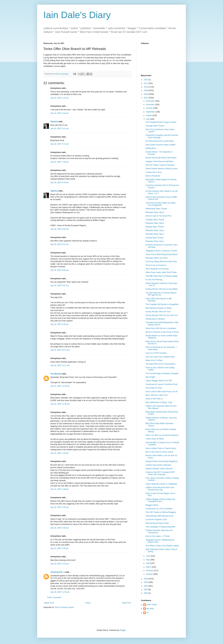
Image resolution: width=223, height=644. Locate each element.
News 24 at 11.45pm (154, 360)
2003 (146, 590)
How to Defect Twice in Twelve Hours (161, 448)
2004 (146, 586)
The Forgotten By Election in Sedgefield (162, 304)
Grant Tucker (152, 605)
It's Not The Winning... (155, 280)
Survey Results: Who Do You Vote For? (162, 315)
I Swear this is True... (154, 172)
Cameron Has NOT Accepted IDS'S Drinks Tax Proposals (160, 473)
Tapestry (54, 122)
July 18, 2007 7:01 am (59, 144)
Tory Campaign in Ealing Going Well (160, 527)
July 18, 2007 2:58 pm (59, 548)
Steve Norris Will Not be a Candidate (161, 328)
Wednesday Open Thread (156, 209)
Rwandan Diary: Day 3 (155, 230)
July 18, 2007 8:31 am (59, 244)
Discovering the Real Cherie (157, 523)
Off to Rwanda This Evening (157, 269)
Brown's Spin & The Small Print (158, 216)
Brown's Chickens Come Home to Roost (162, 332)
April (148, 563)
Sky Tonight (150, 377)
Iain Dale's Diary (77, 15)
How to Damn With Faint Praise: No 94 (162, 392)
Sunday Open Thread (154, 238)
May (148, 560)
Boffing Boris (151, 148)
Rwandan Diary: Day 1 (155, 241)
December (151, 101)
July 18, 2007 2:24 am (59, 113)
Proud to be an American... (157, 265)
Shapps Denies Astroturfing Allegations (162, 461)
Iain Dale (150, 609)
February (150, 571)
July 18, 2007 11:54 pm (60, 592)
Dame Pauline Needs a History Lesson (162, 169)
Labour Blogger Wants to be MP (159, 381)
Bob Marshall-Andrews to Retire (159, 308)
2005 (146, 582)
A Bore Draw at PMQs (155, 439)
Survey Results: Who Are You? (158, 312)
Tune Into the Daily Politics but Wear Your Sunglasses (161, 204)
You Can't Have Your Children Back (160, 357)
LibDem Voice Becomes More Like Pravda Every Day (160, 489)
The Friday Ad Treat (154, 388)
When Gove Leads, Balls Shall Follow (161, 272)
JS (147, 613)
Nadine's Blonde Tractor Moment (159, 469)
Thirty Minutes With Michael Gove (159, 516)
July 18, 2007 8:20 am (59, 229)
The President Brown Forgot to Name (161, 122)
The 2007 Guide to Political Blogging (161, 512)
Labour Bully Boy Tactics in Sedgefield (161, 484)
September (151, 112)
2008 (146, 94)
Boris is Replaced (153, 176)
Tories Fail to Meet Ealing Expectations (162, 254)
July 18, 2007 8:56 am (59, 270)
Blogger (123, 630)
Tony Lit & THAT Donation (156, 353)
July (148, 119)
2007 (146, 98)
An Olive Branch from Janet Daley (160, 141)
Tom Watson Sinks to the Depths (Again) (162, 546)
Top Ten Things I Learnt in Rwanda (160, 165)
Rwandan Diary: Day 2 (155, 234)
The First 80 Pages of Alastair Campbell (162, 374)
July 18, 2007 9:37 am (59, 286)
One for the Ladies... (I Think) (158, 536)
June (148, 556)
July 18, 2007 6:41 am (59, 129)
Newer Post (49, 603)
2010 (146, 87)
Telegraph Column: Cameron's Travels (161, 251)
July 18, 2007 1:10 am (59, 98)
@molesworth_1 (57, 572)
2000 (146, 593)
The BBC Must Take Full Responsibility (162, 276)
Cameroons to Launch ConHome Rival (161, 384)
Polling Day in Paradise (155, 319)
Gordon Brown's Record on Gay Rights (162, 289)
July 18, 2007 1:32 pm (59, 507)
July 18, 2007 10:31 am (60, 350)
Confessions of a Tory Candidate (159, 509)
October (150, 108)
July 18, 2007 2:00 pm (59, 528)
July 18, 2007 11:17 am (60, 365)
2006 (146, 579)
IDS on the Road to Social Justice (159, 452)
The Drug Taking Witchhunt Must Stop (161, 262)
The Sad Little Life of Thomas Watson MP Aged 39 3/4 (161, 294)
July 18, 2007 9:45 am (59, 324)
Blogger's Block (152, 505)
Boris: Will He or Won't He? (157, 395)
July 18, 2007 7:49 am (59, 162)
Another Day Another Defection (158, 465)
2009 (146, 90)
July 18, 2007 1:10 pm (59, 453)
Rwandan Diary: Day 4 (155, 223)
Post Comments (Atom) (64, 607)
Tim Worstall (56, 374)
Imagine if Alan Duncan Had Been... (160, 161)
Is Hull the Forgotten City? (156, 519)
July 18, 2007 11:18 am (60, 386)
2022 (146, 80)
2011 (146, 83)
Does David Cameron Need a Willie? (161, 145)
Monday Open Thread (155, 227)
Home (88, 603)
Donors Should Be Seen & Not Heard (161, 158)
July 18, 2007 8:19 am (59, 182)
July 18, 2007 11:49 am (60, 404)
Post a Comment (54, 597)
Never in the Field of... (155, 399)
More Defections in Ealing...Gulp (159, 402)
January (150, 574)
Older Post (126, 603)
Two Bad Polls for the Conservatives (161, 364)
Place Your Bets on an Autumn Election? (162, 435)
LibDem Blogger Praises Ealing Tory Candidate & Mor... (160, 500)
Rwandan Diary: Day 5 (155, 212)
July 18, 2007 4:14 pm (59, 564)
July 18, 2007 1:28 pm (59, 489)
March (149, 567)
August (149, 115)
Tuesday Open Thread (155, 126)
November (151, 105)
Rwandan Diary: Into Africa (157, 258)
